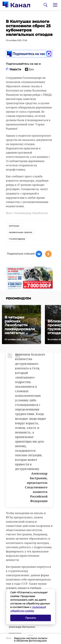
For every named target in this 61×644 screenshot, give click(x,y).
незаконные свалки (20, 232)
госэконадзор (17, 239)
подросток (15, 633)
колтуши (14, 226)
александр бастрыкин (22, 627)
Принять (31, 618)
